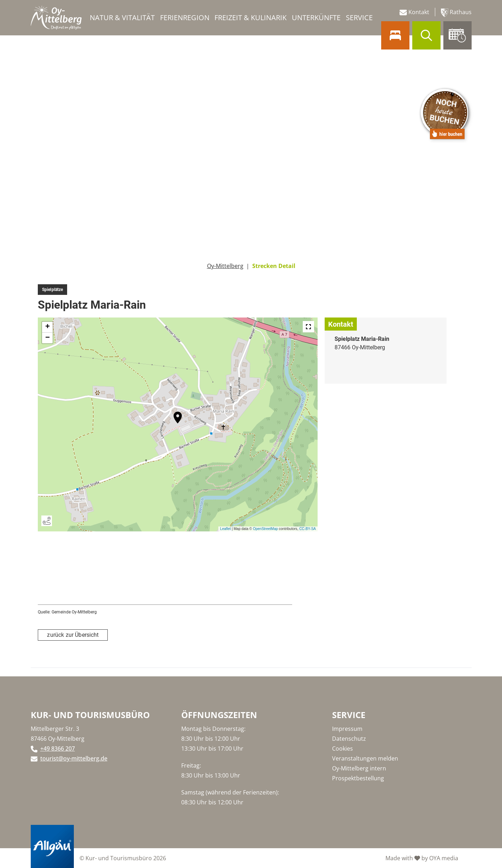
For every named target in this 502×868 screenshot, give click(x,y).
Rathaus (456, 13)
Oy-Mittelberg (225, 266)
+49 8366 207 (58, 748)
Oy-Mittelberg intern (359, 768)
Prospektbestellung (358, 778)
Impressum (347, 729)
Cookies (342, 748)
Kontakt (414, 12)
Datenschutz (349, 739)
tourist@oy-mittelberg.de (74, 758)
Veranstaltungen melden (365, 758)
